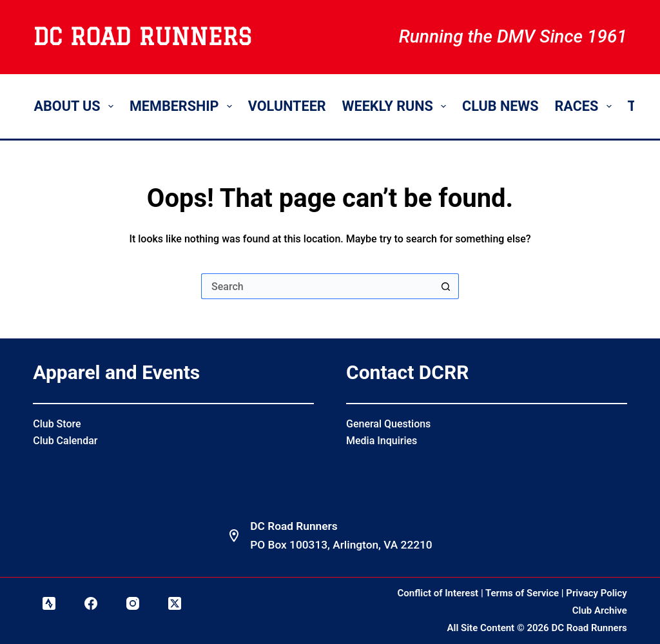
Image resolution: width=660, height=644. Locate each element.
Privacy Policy (596, 593)
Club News (500, 106)
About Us (76, 106)
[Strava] (49, 603)
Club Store (57, 424)
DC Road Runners (142, 37)
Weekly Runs (397, 106)
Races (585, 106)
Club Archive (600, 610)
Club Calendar (65, 441)
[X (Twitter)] (175, 603)
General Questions (388, 424)
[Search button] (446, 286)
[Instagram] (133, 603)
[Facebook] (91, 603)
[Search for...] (317, 286)
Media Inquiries (382, 441)
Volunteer (287, 106)
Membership (183, 106)
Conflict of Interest (438, 593)
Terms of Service (522, 593)
